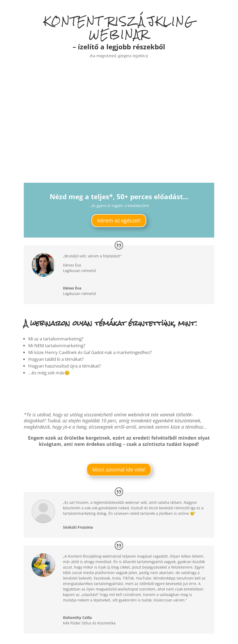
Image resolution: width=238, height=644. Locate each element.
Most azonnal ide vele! (119, 469)
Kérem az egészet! (119, 220)
